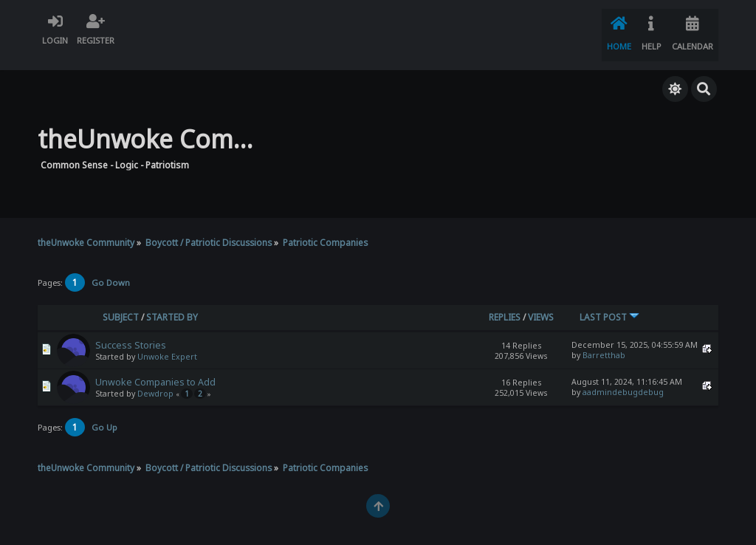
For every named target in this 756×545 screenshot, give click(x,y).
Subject (121, 302)
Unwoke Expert (167, 341)
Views (541, 302)
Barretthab (604, 340)
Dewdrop (155, 378)
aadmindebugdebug (623, 377)
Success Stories (131, 330)
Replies (505, 302)
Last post (609, 302)
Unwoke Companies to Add (155, 367)
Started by (172, 302)
